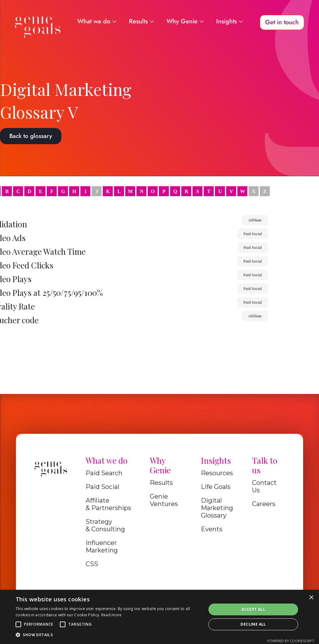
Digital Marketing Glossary (217, 508)
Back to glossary (31, 136)
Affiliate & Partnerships (108, 504)
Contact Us (264, 486)
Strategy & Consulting (105, 525)
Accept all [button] (253, 609)
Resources (217, 473)
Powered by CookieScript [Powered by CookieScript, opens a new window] (291, 641)
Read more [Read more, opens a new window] (112, 615)
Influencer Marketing (102, 547)
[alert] (159, 617)
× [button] (311, 598)
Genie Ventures (164, 500)
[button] (18, 624)
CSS (92, 564)
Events (212, 529)
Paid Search (104, 473)
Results (161, 483)
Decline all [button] (253, 624)
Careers (264, 504)
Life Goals (216, 487)
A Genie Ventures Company (160, 593)
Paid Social (102, 487)
